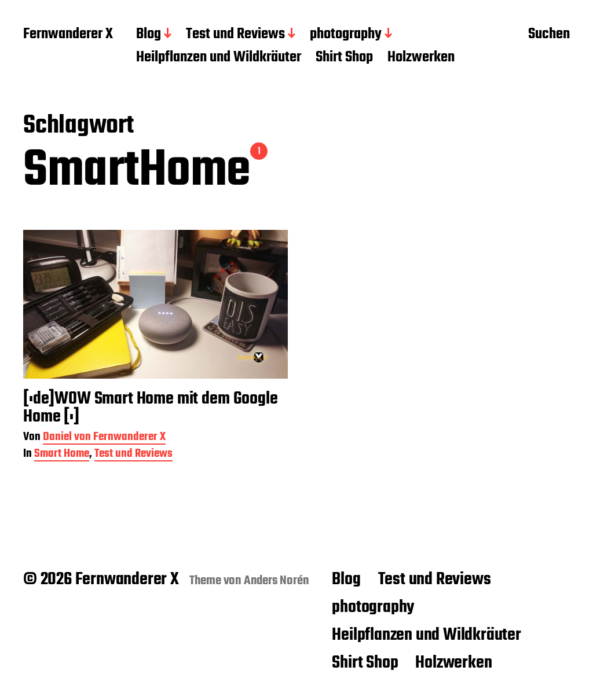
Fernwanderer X (68, 35)
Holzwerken (421, 58)
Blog (149, 35)
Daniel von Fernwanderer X (104, 438)
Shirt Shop (344, 58)
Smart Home (62, 455)
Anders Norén (277, 581)
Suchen (549, 35)
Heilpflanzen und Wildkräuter (219, 58)
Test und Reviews (235, 35)
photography (346, 35)
